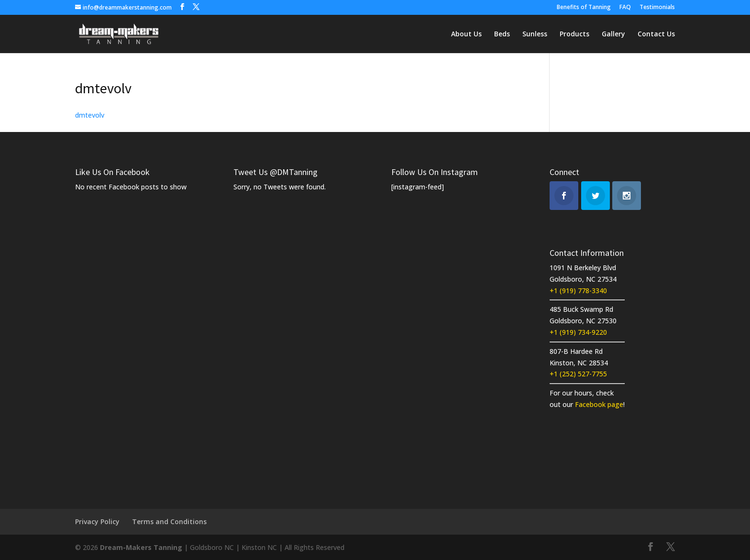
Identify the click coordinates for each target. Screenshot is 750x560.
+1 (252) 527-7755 (578, 374)
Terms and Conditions (169, 522)
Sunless (535, 34)
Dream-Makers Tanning (141, 547)
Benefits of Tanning (584, 8)
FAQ (625, 8)
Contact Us (656, 34)
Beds (502, 34)
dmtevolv (90, 115)
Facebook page (599, 404)
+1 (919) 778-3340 (578, 291)
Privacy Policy (97, 522)
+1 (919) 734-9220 (578, 332)
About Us (466, 34)
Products (574, 34)
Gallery (613, 34)
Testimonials (657, 8)
